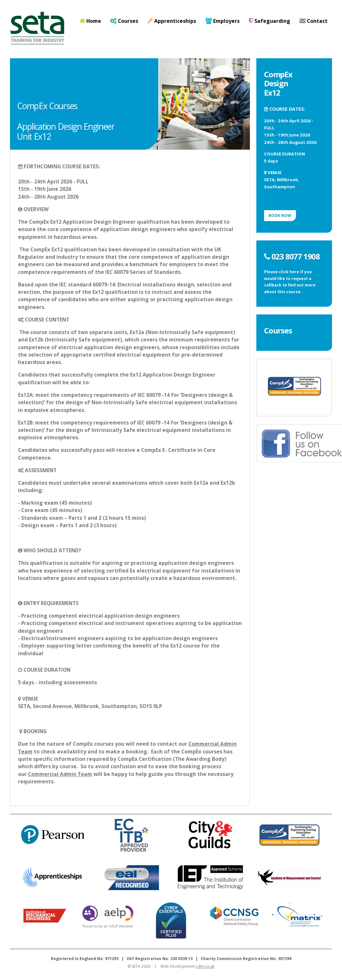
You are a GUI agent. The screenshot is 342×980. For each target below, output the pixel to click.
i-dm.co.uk (205, 966)
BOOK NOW (280, 215)
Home (90, 21)
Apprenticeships (172, 21)
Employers (223, 21)
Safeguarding (270, 21)
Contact (313, 21)
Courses (124, 21)
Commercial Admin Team (60, 774)
